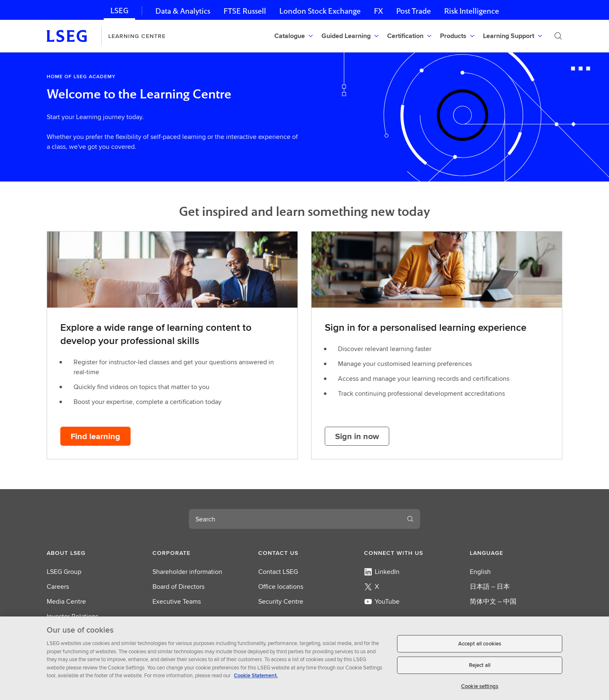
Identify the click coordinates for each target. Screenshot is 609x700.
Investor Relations (73, 616)
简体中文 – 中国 (493, 601)
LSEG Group (64, 572)
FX (378, 11)
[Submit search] (558, 36)
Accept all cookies (480, 647)
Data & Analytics (183, 11)
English (480, 572)
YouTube (382, 601)
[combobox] (295, 519)
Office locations (281, 587)
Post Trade (414, 11)
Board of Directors (178, 587)
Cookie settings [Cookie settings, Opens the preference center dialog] (480, 689)
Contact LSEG (278, 572)
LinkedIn (382, 572)
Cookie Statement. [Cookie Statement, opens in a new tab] (256, 679)
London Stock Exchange (320, 11)
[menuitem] (295, 36)
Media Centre (66, 601)
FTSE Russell (245, 11)
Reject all (480, 668)
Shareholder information (187, 572)
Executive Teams (177, 601)
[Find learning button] (95, 436)
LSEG (119, 11)
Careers (58, 587)
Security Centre (281, 601)
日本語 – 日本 (490, 587)
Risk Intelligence (472, 11)
